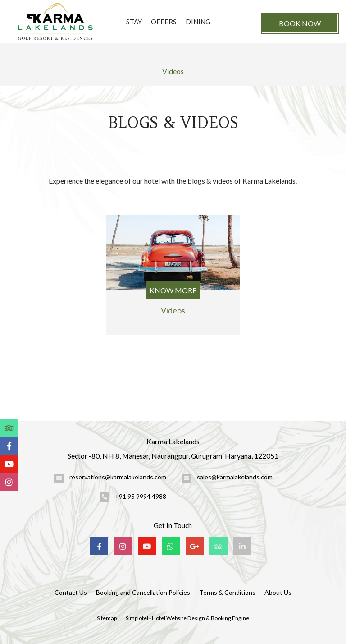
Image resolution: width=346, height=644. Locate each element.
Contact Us (71, 592)
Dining (198, 22)
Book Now (300, 23)
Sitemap (107, 618)
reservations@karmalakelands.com (118, 477)
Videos (173, 71)
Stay (134, 22)
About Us (278, 592)
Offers (164, 22)
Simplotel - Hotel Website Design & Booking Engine (187, 618)
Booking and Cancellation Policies (143, 592)
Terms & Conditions (227, 592)
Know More (173, 290)
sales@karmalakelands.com (235, 477)
